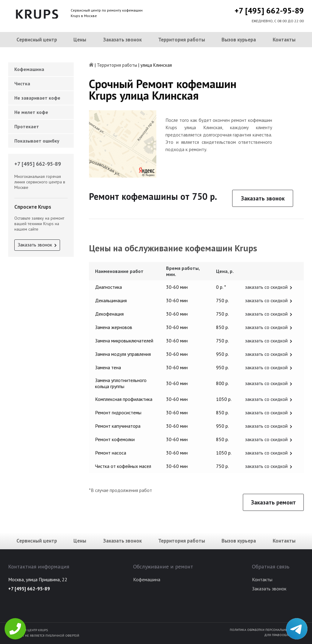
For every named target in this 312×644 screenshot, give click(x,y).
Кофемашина (29, 69)
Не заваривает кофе (37, 98)
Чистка (22, 83)
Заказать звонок (122, 40)
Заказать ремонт (273, 502)
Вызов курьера (239, 40)
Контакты (284, 40)
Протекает (27, 126)
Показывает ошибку (37, 141)
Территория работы (182, 40)
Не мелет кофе (31, 112)
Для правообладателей (284, 635)
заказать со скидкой (266, 287)
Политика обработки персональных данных (267, 630)
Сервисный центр (37, 40)
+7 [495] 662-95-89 (269, 11)
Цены (80, 40)
